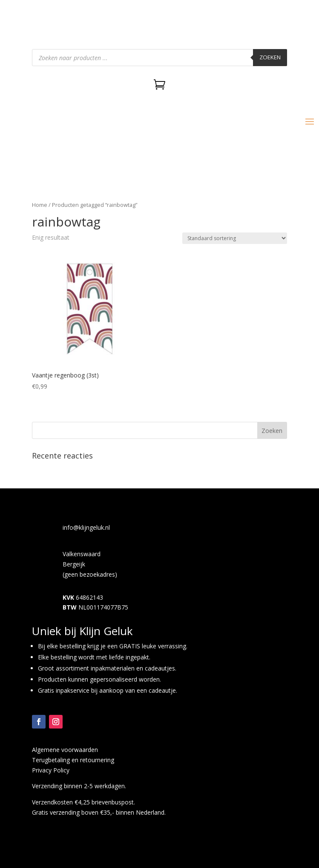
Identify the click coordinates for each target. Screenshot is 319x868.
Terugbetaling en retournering (73, 760)
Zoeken (270, 57)
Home (40, 205)
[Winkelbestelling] (235, 238)
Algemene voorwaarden (65, 750)
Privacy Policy (51, 770)
